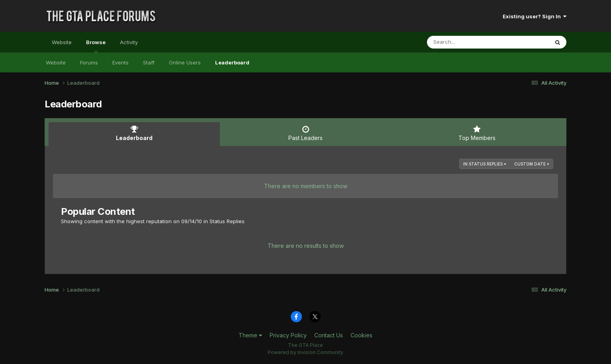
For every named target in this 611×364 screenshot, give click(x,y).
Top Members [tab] (477, 133)
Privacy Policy (288, 335)
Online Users (185, 62)
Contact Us (329, 335)
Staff (149, 62)
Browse (96, 46)
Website (62, 42)
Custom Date (532, 164)
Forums (89, 62)
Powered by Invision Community (305, 352)
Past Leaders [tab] (305, 133)
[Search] (466, 42)
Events (120, 62)
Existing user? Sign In (535, 16)
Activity (129, 42)
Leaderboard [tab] (134, 133)
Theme (250, 335)
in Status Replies (485, 164)
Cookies (361, 335)
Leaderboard (232, 62)
